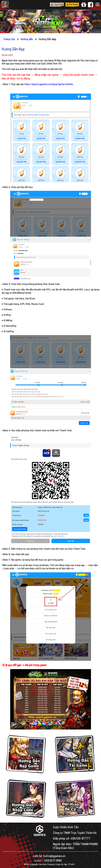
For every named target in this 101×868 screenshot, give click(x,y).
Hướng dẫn (27, 39)
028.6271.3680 (53, 860)
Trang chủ (9, 39)
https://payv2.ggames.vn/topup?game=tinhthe (49, 84)
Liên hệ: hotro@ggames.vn (49, 856)
